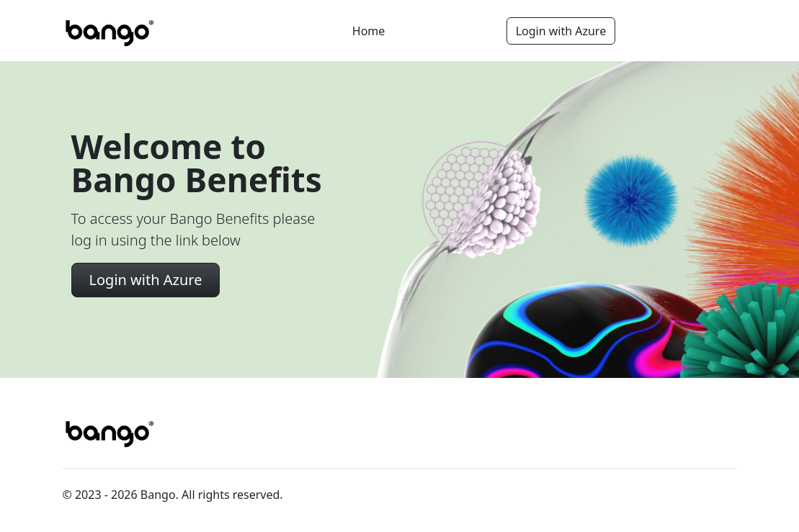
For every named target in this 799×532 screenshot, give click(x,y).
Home (369, 31)
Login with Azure (561, 31)
